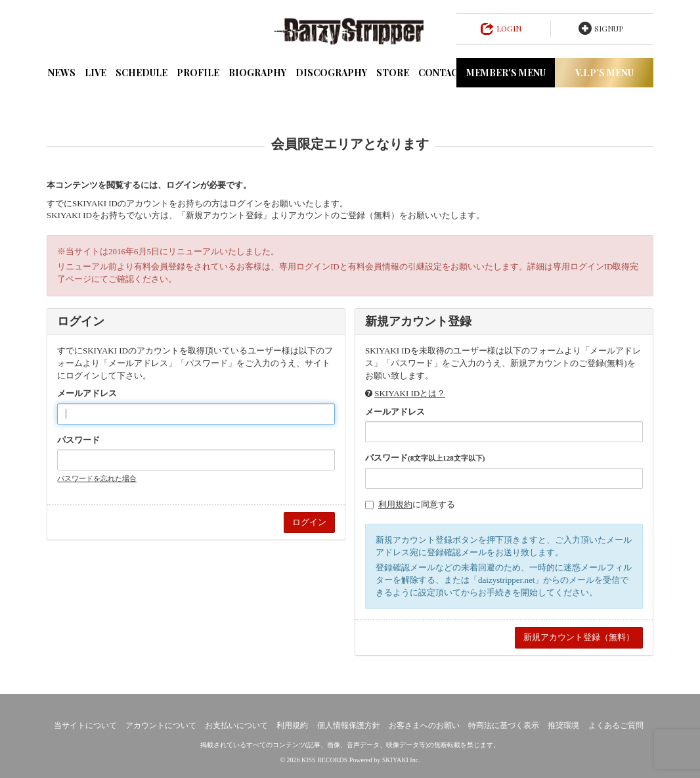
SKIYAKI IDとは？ (410, 393)
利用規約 (395, 504)
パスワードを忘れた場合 (97, 478)
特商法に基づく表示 (504, 725)
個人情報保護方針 (349, 725)
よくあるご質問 (616, 725)
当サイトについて (85, 725)
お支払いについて (236, 725)
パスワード (78, 440)
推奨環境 (563, 725)
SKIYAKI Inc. (401, 760)
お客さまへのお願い (424, 725)
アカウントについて (161, 725)
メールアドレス (87, 393)
